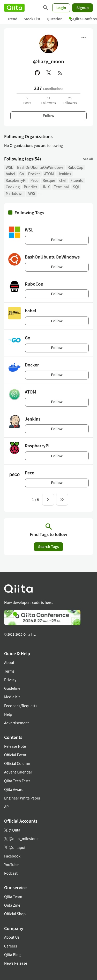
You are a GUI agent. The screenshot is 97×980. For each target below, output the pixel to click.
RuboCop (75, 167)
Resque (49, 180)
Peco (35, 180)
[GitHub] (37, 73)
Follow (48, 116)
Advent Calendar (18, 772)
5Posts (27, 100)
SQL (76, 187)
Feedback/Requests (21, 706)
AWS (31, 193)
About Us (12, 937)
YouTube (11, 865)
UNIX (46, 187)
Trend (12, 19)
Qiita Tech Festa (17, 781)
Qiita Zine (12, 905)
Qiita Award (14, 789)
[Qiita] (14, 8)
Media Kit (12, 697)
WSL (9, 167)
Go (22, 174)
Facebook (12, 856)
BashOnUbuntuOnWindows (40, 167)
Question (55, 19)
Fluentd (77, 180)
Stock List (32, 19)
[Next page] (48, 500)
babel (10, 174)
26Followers (70, 100)
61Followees (48, 100)
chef (63, 180)
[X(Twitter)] (49, 73)
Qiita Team (13, 897)
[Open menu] (84, 38)
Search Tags (48, 546)
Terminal (61, 187)
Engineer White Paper (22, 798)
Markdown (15, 193)
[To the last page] (62, 500)
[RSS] (60, 73)
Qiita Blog (12, 955)
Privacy (10, 680)
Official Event (15, 755)
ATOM (49, 174)
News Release (16, 963)
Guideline (12, 688)
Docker (34, 174)
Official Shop (15, 914)
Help (8, 714)
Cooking (13, 187)
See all (88, 159)
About (9, 662)
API (7, 807)
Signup (83, 8)
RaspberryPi (16, 180)
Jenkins (64, 174)
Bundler (31, 187)
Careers (10, 946)
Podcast (11, 873)
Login (61, 8)
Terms (9, 671)
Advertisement (17, 723)
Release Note (15, 746)
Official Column (17, 763)
